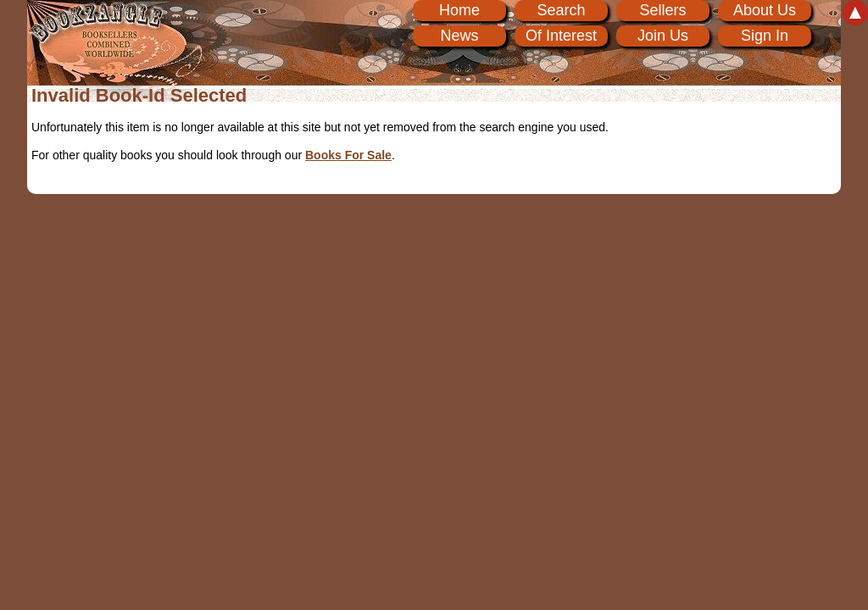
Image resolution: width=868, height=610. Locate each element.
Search (561, 10)
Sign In (765, 36)
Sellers (662, 10)
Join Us (663, 36)
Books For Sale (348, 155)
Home (459, 10)
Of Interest (561, 36)
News (459, 36)
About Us (765, 10)
